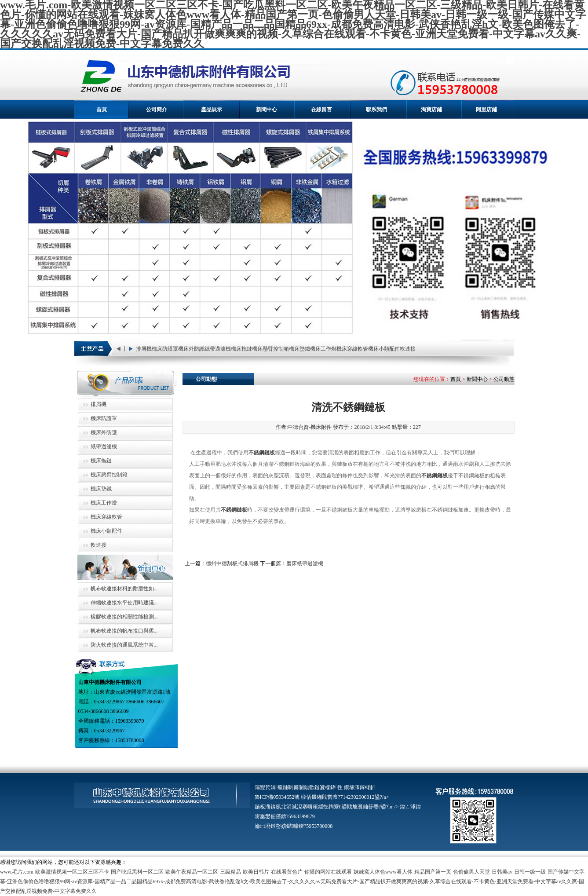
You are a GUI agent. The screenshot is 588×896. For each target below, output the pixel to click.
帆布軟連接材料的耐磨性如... (124, 589)
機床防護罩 (165, 349)
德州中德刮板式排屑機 (232, 563)
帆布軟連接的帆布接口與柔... (124, 631)
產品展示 (212, 110)
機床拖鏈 (241, 349)
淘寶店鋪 (431, 110)
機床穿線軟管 (352, 349)
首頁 (102, 110)
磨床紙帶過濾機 (305, 563)
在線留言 (321, 110)
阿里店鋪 (486, 110)
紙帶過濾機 (218, 349)
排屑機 (144, 349)
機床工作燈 (323, 349)
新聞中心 (267, 110)
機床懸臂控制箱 (270, 349)
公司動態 (504, 379)
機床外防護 (191, 349)
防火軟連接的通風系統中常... (124, 645)
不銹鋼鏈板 (262, 453)
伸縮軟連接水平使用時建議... (124, 603)
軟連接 (408, 349)
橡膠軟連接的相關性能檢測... (124, 617)
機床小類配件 (384, 349)
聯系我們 (376, 110)
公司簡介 (157, 110)
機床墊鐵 (299, 349)
